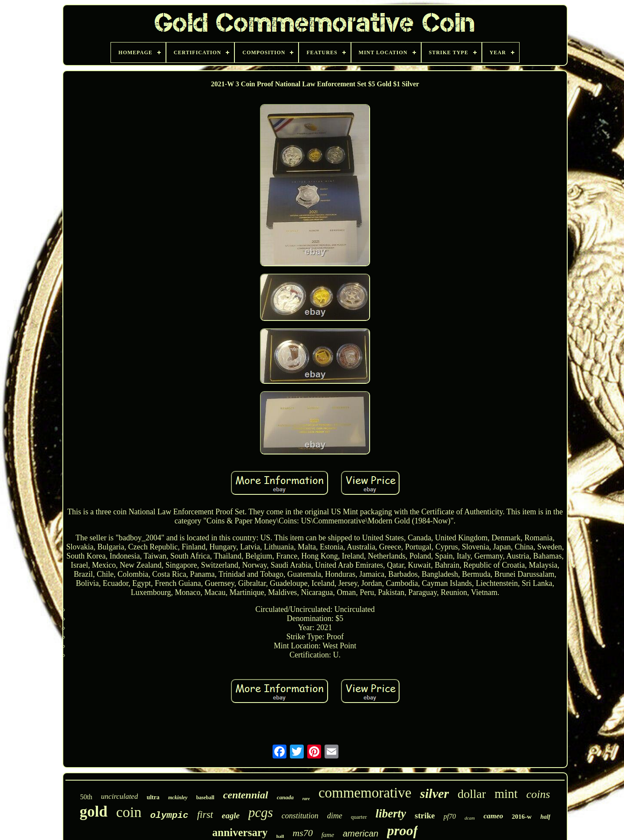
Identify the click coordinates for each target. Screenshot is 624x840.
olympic (169, 815)
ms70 (302, 833)
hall (280, 836)
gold (94, 812)
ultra (153, 797)
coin (129, 812)
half (545, 817)
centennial (246, 795)
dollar (472, 794)
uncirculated (119, 796)
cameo (493, 816)
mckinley (178, 798)
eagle (231, 815)
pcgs (261, 812)
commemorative (365, 793)
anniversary (240, 832)
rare (306, 799)
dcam (470, 818)
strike (425, 815)
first (205, 815)
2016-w (522, 817)
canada (285, 797)
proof (402, 830)
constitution (300, 816)
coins (538, 794)
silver (434, 793)
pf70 (449, 816)
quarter (359, 817)
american (361, 833)
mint (506, 794)
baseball (205, 798)
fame (328, 835)
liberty (391, 814)
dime (335, 816)
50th (86, 797)
